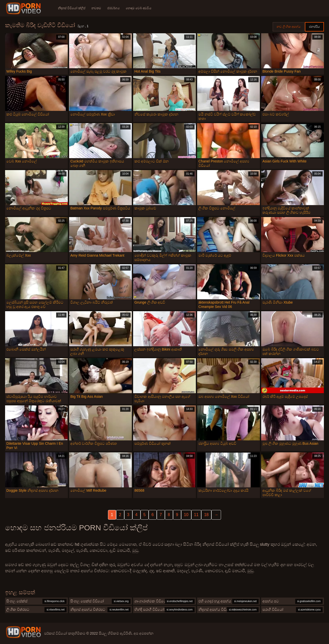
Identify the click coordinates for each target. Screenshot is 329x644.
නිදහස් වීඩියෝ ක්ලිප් (72, 8)
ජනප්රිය (314, 27)
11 (196, 515)
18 (206, 515)
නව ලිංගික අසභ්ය (289, 27)
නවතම (96, 8)
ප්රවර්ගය (113, 8)
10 (186, 515)
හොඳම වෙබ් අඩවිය (139, 8)
